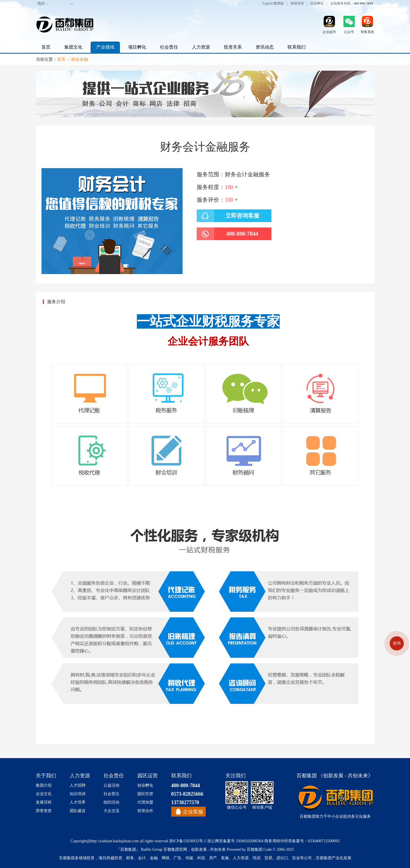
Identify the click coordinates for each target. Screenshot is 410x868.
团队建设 (78, 811)
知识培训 (78, 794)
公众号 (349, 32)
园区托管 (145, 794)
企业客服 (193, 812)
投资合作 (145, 811)
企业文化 (44, 794)
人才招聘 (78, 785)
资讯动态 (265, 47)
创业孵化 (317, 3)
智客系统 (367, 32)
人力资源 (201, 47)
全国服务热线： (352, 3)
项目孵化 (137, 47)
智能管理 (297, 3)
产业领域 (105, 47)
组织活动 (111, 802)
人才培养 (78, 802)
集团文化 (73, 47)
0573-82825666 (187, 794)
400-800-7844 (186, 785)
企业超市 (329, 32)
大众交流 (111, 811)
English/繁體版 (273, 3)
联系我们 (297, 47)
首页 (46, 47)
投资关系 (233, 47)
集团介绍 (44, 785)
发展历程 (44, 802)
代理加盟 (145, 802)
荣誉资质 (44, 811)
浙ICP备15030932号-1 (188, 841)
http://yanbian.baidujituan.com (115, 841)
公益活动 (111, 785)
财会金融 (80, 59)
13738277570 (185, 802)
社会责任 (169, 47)
